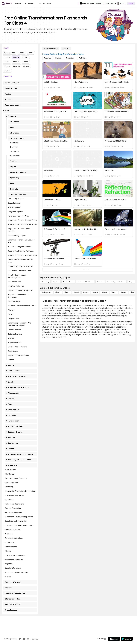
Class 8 (25, 62)
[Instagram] (28, 639)
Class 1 (21, 53)
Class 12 (7, 71)
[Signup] (131, 3)
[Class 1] (58, 292)
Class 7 (16, 62)
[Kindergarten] (46, 292)
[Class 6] (105, 292)
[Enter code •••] (111, 3)
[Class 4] (66, 49)
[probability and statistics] (116, 282)
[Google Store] (127, 639)
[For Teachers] (30, 3)
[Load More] (88, 270)
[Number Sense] (68, 282)
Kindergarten (9, 53)
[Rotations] (48, 58)
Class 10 (16, 66)
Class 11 (26, 66)
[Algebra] (56, 282)
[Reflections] (83, 58)
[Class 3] (76, 292)
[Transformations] (51, 49)
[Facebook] (24, 639)
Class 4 (16, 57)
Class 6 (7, 62)
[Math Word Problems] (85, 282)
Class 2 (30, 53)
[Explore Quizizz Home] (7, 3)
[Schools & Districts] (45, 3)
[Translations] (70, 58)
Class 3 (7, 57)
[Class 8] (124, 292)
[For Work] (18, 3)
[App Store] (114, 639)
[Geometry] (45, 282)
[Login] (122, 3)
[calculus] (100, 282)
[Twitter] (20, 639)
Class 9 (7, 66)
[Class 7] (114, 292)
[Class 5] (95, 292)
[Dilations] (58, 58)
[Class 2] (67, 292)
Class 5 (25, 57)
